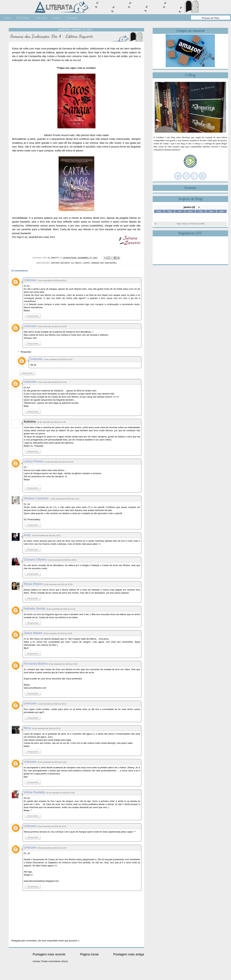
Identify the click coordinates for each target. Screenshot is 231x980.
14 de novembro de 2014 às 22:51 (46, 535)
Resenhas (23, 18)
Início (7, 18)
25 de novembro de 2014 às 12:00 (60, 793)
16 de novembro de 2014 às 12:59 (58, 584)
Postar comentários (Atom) (55, 961)
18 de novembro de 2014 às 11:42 (61, 609)
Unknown (30, 280)
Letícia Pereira (34, 461)
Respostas (26, 352)
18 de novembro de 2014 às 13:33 (58, 633)
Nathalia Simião (35, 609)
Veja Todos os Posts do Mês (190, 224)
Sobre (56, 18)
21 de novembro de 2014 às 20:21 (52, 704)
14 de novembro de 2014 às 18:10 (59, 462)
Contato (72, 18)
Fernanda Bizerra (36, 664)
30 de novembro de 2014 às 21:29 (52, 848)
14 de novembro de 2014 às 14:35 (51, 422)
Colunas (41, 18)
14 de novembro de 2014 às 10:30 (52, 326)
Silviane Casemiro (37, 498)
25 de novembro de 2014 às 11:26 (52, 762)
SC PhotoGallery (32, 519)
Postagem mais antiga (129, 954)
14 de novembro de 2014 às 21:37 (65, 499)
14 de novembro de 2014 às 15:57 (58, 359)
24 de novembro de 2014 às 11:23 (46, 728)
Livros (86, 263)
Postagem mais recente (49, 954)
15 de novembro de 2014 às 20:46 (62, 560)
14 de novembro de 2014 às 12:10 (52, 382)
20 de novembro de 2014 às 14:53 (63, 664)
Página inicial (89, 954)
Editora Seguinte (60, 263)
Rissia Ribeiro (33, 584)
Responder (33, 316)
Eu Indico (76, 263)
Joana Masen (33, 633)
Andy (27, 535)
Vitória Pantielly (34, 792)
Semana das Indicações (104, 263)
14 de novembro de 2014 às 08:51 (52, 280)
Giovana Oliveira (35, 560)
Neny (27, 728)
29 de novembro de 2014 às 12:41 (52, 826)
